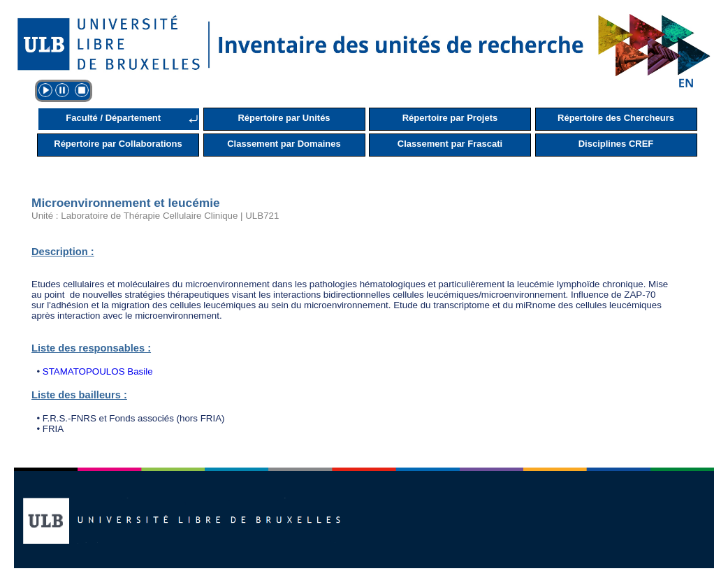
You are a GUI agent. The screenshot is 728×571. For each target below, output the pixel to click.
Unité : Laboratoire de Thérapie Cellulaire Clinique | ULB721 (155, 216)
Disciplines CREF (616, 144)
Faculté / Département (113, 118)
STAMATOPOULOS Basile (98, 371)
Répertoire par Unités (284, 118)
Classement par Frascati (450, 144)
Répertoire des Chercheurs (616, 118)
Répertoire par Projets (450, 118)
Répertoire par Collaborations (118, 144)
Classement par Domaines (284, 144)
